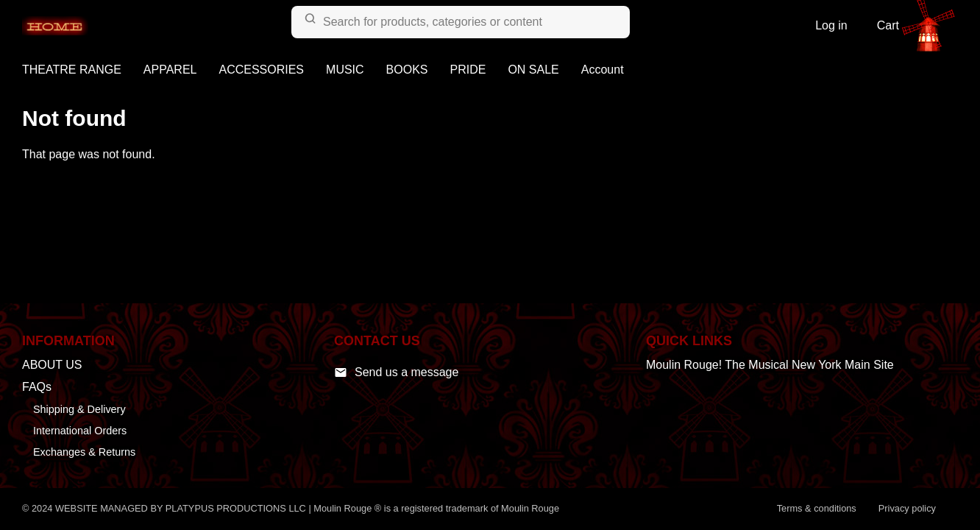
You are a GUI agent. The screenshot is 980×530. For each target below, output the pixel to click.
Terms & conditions (817, 508)
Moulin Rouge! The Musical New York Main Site (770, 365)
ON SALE (533, 70)
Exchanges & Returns (84, 452)
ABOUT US (52, 365)
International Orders (80, 431)
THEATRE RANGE (72, 70)
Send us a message (396, 372)
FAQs (37, 387)
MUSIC (345, 70)
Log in (831, 25)
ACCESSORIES (261, 70)
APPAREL (170, 70)
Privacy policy (907, 508)
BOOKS (407, 70)
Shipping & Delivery (79, 409)
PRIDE (468, 70)
